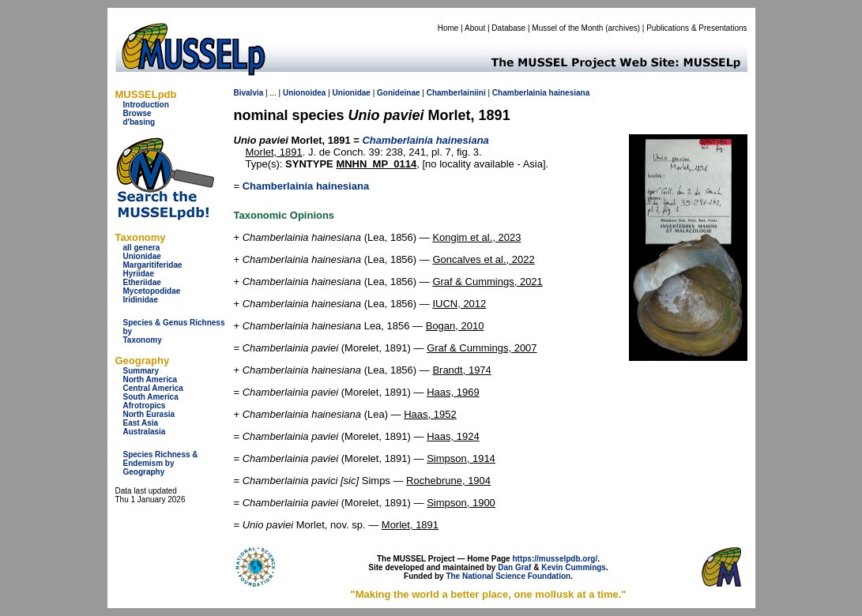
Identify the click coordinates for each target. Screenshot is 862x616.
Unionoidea (304, 93)
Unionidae (142, 256)
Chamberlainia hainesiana (306, 186)
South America (151, 397)
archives (622, 28)
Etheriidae (142, 282)
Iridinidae (141, 300)
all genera (142, 248)
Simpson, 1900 (461, 503)
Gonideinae (398, 93)
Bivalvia (249, 93)
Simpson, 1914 (461, 458)
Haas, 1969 (453, 392)
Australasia (145, 432)
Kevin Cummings (574, 567)
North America (151, 379)
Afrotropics (145, 406)
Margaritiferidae (153, 265)
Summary (141, 371)
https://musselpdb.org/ (555, 559)
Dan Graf (514, 567)
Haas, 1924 (453, 436)
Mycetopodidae (152, 291)
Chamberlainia (519, 93)
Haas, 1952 (430, 414)
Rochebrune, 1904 (448, 481)
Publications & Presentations (696, 28)
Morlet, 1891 (274, 152)
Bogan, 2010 (455, 326)
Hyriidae (139, 274)
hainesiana (570, 93)
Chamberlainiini (456, 93)
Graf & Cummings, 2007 (482, 348)
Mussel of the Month (567, 28)
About (475, 28)
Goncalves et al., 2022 (483, 259)
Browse (137, 113)
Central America (153, 388)
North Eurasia (149, 414)
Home (448, 28)
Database (508, 28)
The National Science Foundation (508, 576)
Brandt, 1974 (461, 370)
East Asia (141, 423)
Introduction (146, 105)
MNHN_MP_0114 (376, 164)
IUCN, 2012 (459, 304)
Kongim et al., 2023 (476, 237)
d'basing (139, 122)
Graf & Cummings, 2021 (487, 282)
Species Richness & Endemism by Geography (161, 463)
